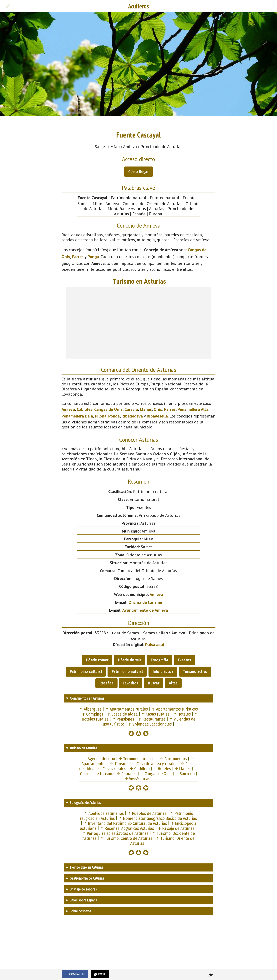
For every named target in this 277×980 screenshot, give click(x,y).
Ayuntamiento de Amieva (145, 610)
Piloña (101, 416)
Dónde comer (97, 660)
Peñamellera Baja (77, 416)
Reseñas (106, 683)
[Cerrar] (8, 6)
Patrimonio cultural (86, 672)
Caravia (131, 409)
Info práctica (163, 672)
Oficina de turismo (145, 602)
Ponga (93, 257)
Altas (173, 683)
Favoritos (131, 683)
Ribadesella (157, 416)
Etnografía (159, 660)
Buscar (154, 683)
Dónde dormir (129, 660)
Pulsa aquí (155, 644)
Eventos (184, 660)
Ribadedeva (132, 416)
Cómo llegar (138, 172)
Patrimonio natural (127, 672)
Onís (158, 409)
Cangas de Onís (108, 409)
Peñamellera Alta (193, 409)
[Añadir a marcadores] (211, 975)
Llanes (146, 409)
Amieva (68, 409)
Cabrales (85, 409)
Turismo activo (195, 672)
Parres (78, 257)
